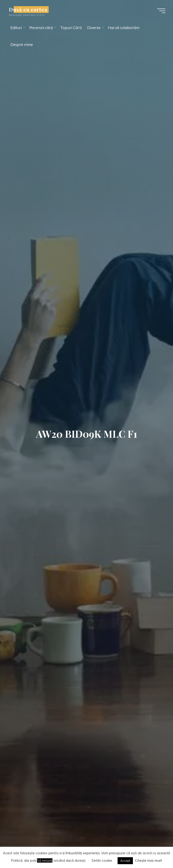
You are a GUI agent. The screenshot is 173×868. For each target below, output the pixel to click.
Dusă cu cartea (28, 9)
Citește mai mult (148, 860)
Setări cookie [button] (102, 860)
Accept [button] (125, 861)
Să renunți (45, 860)
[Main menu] (161, 11)
